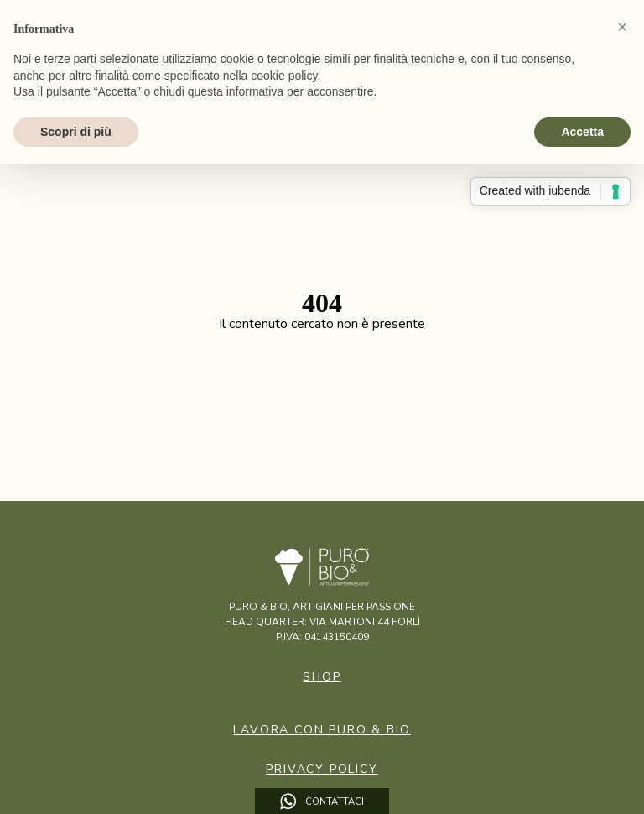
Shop (322, 677)
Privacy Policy (322, 769)
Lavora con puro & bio (322, 730)
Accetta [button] (582, 132)
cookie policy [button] (284, 76)
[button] (622, 27)
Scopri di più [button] (76, 132)
